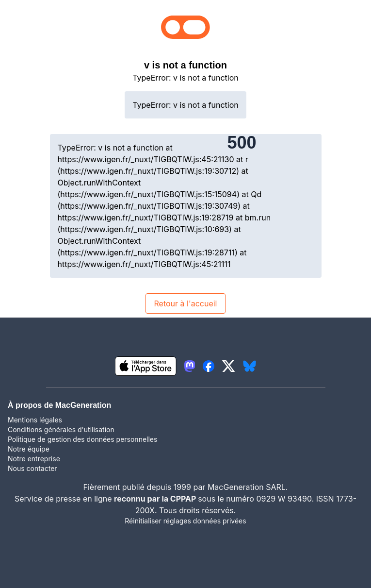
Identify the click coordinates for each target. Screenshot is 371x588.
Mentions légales (35, 420)
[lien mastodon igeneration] (190, 366)
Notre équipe (29, 449)
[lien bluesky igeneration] (250, 366)
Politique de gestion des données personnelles (82, 439)
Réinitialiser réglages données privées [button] (185, 521)
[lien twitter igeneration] (229, 366)
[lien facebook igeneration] (209, 366)
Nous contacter (32, 468)
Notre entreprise (34, 459)
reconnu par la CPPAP (156, 499)
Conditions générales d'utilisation (61, 429)
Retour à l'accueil (185, 303)
